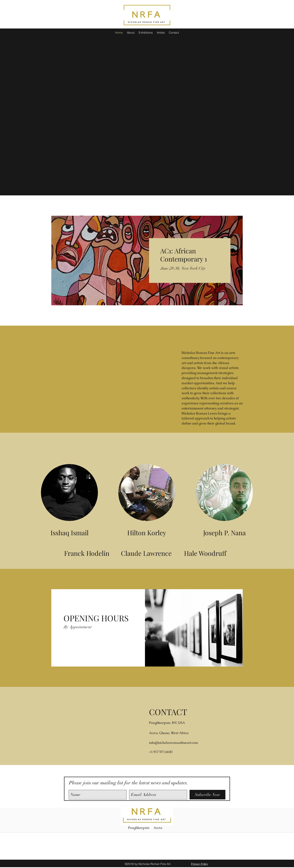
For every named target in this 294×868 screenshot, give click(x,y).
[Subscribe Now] (207, 795)
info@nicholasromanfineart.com (174, 743)
